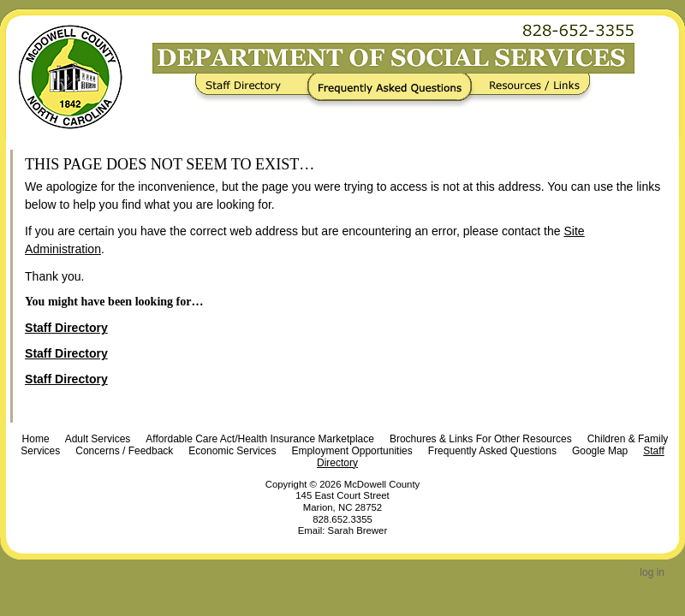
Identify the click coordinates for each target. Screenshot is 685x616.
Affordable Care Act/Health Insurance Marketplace (260, 439)
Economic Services (232, 451)
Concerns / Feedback (124, 451)
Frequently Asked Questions (393, 91)
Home (36, 439)
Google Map (600, 451)
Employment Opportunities (351, 451)
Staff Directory (254, 91)
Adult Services (98, 439)
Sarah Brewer (358, 530)
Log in (652, 572)
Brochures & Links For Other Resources (481, 439)
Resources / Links (529, 91)
